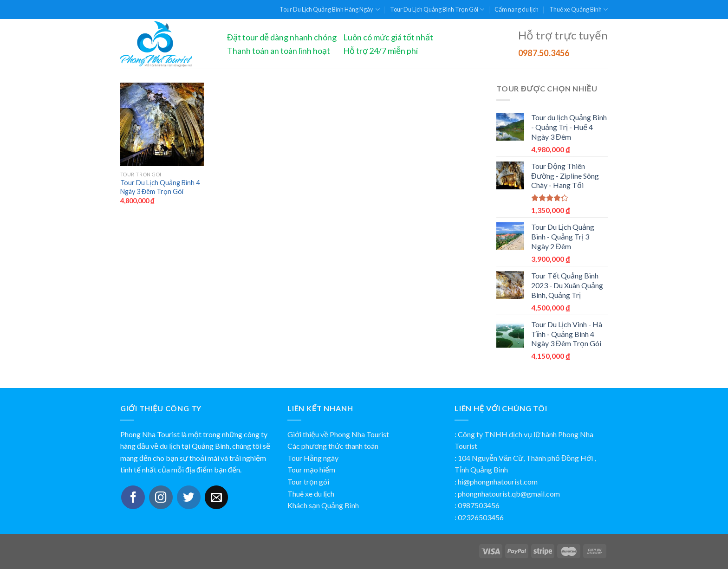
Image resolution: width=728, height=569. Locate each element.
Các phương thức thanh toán (333, 446)
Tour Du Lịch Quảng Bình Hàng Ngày (329, 10)
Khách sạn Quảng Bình (323, 505)
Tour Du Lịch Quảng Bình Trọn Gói (437, 10)
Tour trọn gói (308, 482)
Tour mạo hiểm (311, 469)
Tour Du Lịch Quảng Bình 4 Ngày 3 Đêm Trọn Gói (160, 187)
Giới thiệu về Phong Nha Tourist (338, 434)
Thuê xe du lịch (311, 494)
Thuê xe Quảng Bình (578, 10)
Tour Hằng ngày (313, 458)
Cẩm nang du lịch (517, 9)
